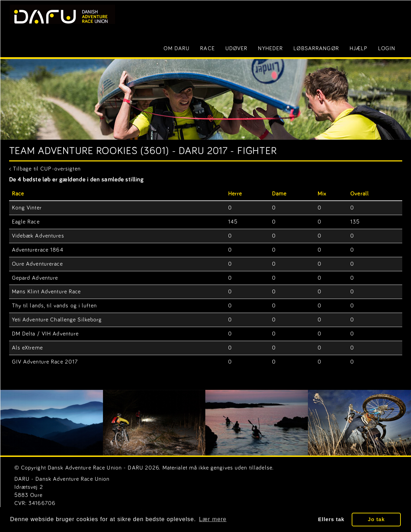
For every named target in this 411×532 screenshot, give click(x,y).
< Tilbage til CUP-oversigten (45, 169)
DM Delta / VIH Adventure (45, 334)
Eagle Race (26, 222)
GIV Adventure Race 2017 (45, 362)
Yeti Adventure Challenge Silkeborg (57, 320)
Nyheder (270, 48)
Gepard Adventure (35, 278)
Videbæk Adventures (38, 236)
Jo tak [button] (376, 519)
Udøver (237, 48)
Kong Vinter (27, 208)
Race (207, 48)
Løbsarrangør (316, 48)
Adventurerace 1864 (38, 250)
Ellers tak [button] (331, 519)
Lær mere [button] (213, 519)
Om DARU (177, 48)
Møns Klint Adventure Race (47, 292)
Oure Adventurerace (37, 264)
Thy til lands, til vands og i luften (54, 306)
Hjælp (359, 48)
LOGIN (387, 48)
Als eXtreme (27, 348)
